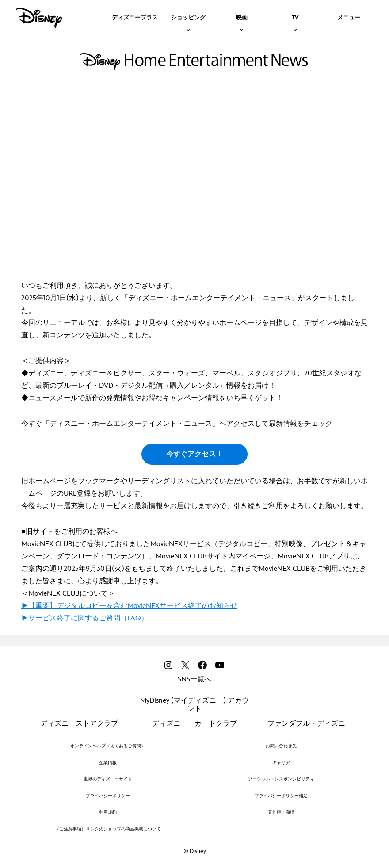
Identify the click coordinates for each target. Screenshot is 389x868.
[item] (188, 17)
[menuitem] (135, 17)
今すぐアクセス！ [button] (194, 454)
